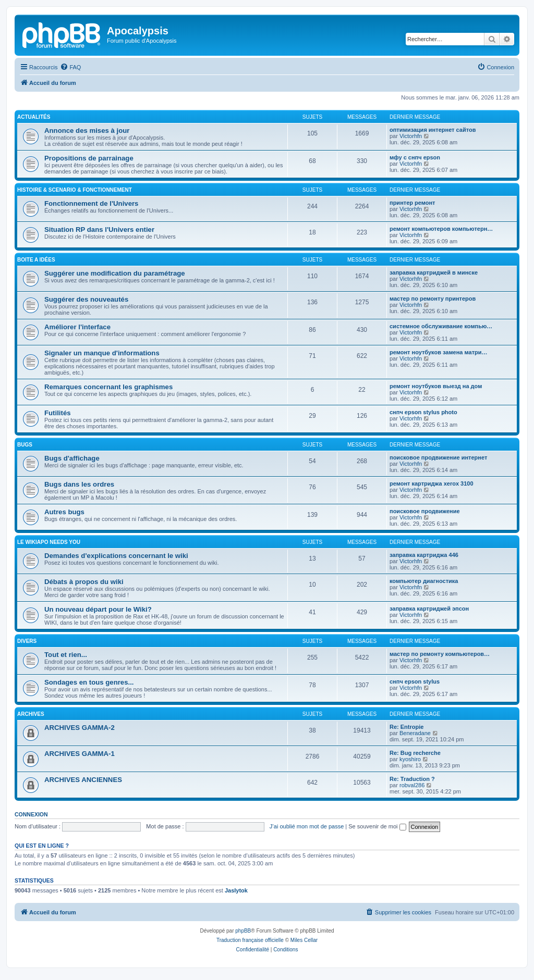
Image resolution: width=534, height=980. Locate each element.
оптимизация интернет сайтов (433, 130)
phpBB (243, 931)
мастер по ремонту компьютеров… (440, 654)
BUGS (25, 445)
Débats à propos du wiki (84, 582)
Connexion (31, 814)
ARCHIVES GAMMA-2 (80, 728)
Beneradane (415, 733)
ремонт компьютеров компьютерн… (441, 229)
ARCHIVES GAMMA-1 (80, 754)
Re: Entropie (406, 727)
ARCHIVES (31, 714)
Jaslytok (236, 890)
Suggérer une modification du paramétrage (115, 273)
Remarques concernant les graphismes (108, 387)
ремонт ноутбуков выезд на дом (436, 386)
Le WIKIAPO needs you (49, 542)
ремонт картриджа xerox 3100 (432, 483)
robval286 (412, 785)
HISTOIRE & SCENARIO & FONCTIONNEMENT (75, 190)
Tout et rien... (66, 655)
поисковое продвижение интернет (438, 457)
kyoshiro (410, 759)
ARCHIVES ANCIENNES (83, 780)
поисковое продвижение (425, 511)
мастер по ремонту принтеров (433, 299)
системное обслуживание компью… (441, 326)
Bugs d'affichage (72, 458)
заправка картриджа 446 (424, 555)
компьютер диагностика (424, 581)
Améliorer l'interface (77, 327)
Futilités (58, 413)
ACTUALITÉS (34, 117)
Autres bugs (64, 512)
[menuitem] (70, 67)
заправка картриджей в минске (434, 272)
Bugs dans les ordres (79, 484)
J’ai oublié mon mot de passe (307, 826)
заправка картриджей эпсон (429, 609)
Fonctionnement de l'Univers (91, 203)
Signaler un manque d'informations (102, 353)
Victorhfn (411, 136)
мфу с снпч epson (415, 157)
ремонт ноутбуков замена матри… (439, 352)
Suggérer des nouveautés (86, 299)
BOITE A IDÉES (36, 260)
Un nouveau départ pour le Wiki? (98, 609)
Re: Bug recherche (415, 753)
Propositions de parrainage (89, 158)
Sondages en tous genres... (89, 682)
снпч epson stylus (415, 681)
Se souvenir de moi (377, 826)
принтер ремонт (412, 203)
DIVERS (27, 641)
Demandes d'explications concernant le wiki (116, 556)
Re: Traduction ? (412, 779)
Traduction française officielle (250, 940)
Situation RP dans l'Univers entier (99, 230)
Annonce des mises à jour (87, 131)
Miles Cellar (304, 940)
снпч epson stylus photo (423, 412)
